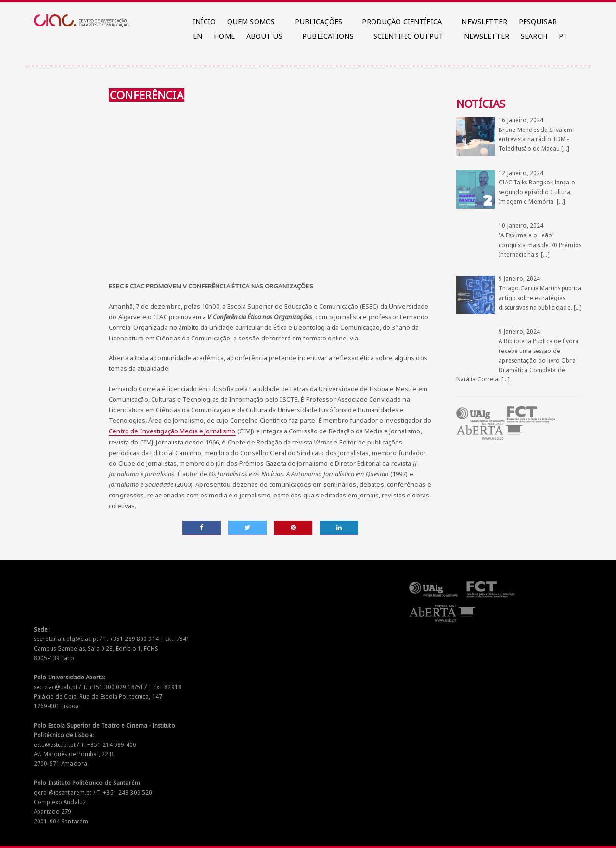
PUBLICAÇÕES (319, 21)
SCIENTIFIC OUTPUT (409, 36)
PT (563, 36)
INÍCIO (204, 21)
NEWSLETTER (484, 21)
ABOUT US (264, 36)
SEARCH (534, 36)
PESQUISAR (538, 21)
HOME (224, 36)
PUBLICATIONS (328, 36)
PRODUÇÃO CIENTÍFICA (402, 21)
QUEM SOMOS (251, 21)
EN (198, 36)
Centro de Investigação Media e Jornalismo (172, 431)
